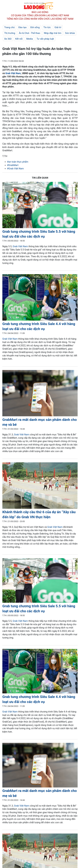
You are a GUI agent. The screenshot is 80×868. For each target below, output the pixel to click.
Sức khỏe (70, 33)
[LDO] (40, 205)
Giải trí (58, 27)
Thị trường (10, 33)
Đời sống (35, 27)
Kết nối (19, 39)
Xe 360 (8, 39)
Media (30, 39)
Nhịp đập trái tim (53, 33)
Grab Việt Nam (13, 73)
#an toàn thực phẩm (18, 162)
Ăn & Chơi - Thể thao (29, 33)
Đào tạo (23, 27)
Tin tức (47, 27)
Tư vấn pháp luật (45, 39)
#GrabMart (13, 165)
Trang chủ (9, 27)
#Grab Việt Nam (15, 169)
